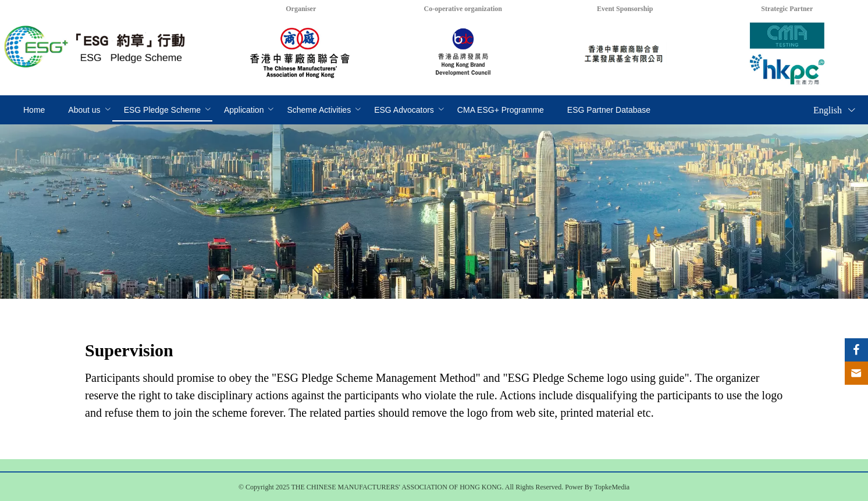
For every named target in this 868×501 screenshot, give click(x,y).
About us (84, 110)
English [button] (835, 110)
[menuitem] (34, 110)
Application (244, 110)
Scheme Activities (319, 110)
